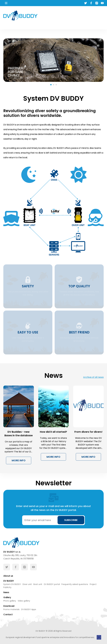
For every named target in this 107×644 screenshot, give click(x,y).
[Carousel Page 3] (56, 85)
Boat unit (38, 584)
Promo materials (11, 610)
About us (8, 576)
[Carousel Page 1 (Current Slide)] (51, 85)
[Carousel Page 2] (54, 85)
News (6, 592)
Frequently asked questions (75, 584)
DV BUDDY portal (52, 584)
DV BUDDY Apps (29, 610)
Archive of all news (93, 377)
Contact (8, 614)
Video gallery (24, 601)
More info (19, 460)
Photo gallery (10, 601)
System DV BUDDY (12, 584)
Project (93, 584)
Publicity (7, 587)
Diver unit (27, 584)
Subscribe (71, 520)
